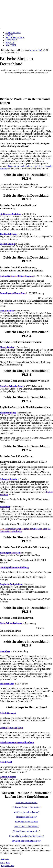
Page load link (8, 866)
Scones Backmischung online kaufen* (26, 836)
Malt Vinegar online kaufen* (26, 812)
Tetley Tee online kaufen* (26, 822)
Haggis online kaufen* (27, 817)
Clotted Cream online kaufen (26, 831)
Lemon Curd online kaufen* (27, 826)
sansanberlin (35, 50)
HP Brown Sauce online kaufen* (26, 807)
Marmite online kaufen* (27, 802)
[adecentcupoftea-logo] (27, 25)
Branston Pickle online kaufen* (26, 841)
